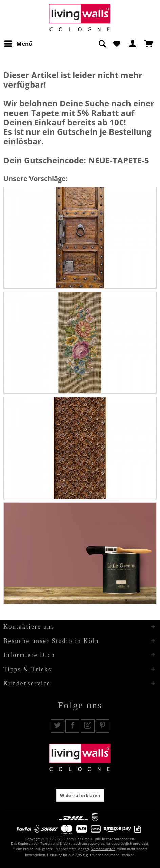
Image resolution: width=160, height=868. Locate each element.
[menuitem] (18, 44)
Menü (18, 43)
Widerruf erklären (80, 795)
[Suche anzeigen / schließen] (102, 44)
